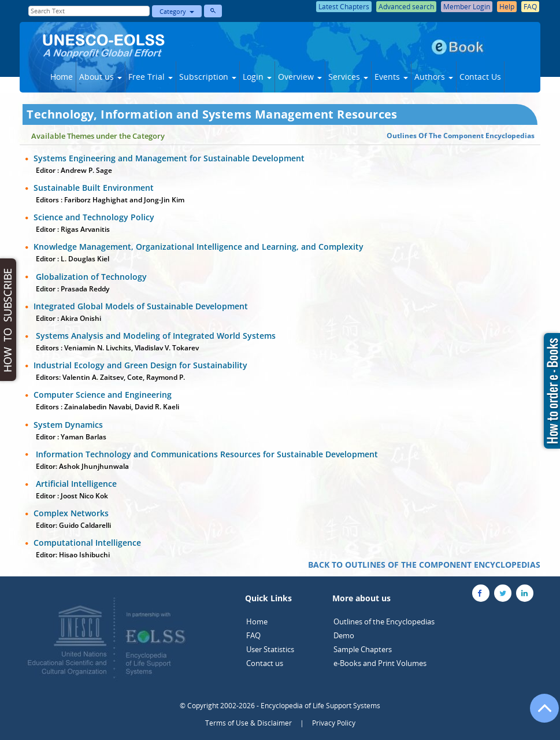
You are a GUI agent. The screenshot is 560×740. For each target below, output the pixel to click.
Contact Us (480, 77)
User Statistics (270, 649)
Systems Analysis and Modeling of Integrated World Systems (155, 336)
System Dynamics (68, 425)
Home (62, 77)
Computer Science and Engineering (103, 395)
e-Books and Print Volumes (380, 663)
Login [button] (257, 77)
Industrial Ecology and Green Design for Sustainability (140, 365)
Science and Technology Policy (94, 217)
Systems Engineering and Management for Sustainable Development (169, 158)
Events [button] (391, 77)
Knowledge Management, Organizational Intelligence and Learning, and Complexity (199, 247)
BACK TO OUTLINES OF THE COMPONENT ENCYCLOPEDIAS (424, 565)
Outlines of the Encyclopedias (384, 621)
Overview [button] (300, 77)
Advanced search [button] (406, 7)
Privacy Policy (334, 723)
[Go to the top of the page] (539, 714)
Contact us (265, 663)
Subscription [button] (208, 77)
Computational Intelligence (87, 543)
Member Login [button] (467, 7)
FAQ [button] (530, 7)
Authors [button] (434, 77)
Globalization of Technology (90, 277)
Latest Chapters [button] (344, 7)
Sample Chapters (363, 649)
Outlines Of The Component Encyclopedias (461, 136)
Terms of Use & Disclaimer (249, 723)
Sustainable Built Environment (94, 188)
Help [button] (507, 7)
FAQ (253, 635)
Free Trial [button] (151, 77)
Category (177, 11)
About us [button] (101, 77)
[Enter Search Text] (89, 11)
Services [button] (348, 77)
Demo (344, 635)
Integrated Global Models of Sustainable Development (141, 306)
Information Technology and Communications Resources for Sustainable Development (206, 454)
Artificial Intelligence (75, 484)
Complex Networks (71, 513)
